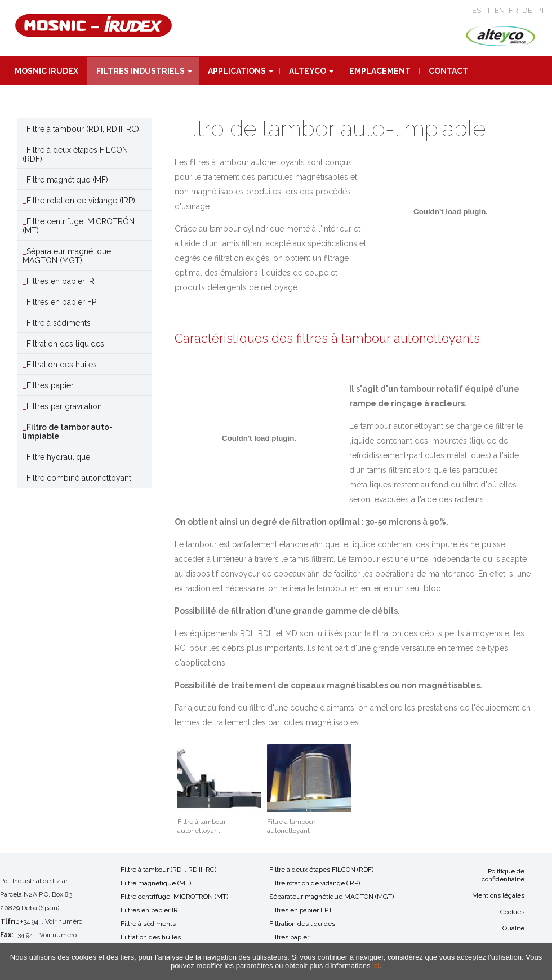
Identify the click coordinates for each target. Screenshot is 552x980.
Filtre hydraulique (58, 457)
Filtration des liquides (65, 344)
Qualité (513, 928)
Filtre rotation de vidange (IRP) (81, 201)
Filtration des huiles (62, 365)
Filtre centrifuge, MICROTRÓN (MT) (79, 226)
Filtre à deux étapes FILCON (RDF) (75, 154)
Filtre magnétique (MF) (67, 180)
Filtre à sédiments (59, 323)
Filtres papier (50, 385)
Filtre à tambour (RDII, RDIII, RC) (83, 129)
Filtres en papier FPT (64, 302)
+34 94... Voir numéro (51, 921)
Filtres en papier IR (60, 281)
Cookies (512, 912)
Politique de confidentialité (503, 875)
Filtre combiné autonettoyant (79, 478)
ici (376, 966)
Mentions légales (498, 895)
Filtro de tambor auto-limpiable (68, 432)
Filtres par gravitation (64, 406)
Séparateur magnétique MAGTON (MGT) (67, 256)
